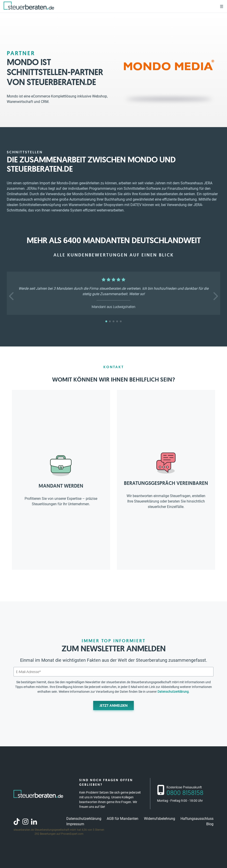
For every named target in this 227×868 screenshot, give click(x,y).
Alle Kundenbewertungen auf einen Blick (114, 255)
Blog (210, 824)
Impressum (75, 824)
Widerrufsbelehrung (160, 819)
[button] (12, 296)
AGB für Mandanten (123, 819)
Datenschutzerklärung (173, 692)
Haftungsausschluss (197, 819)
